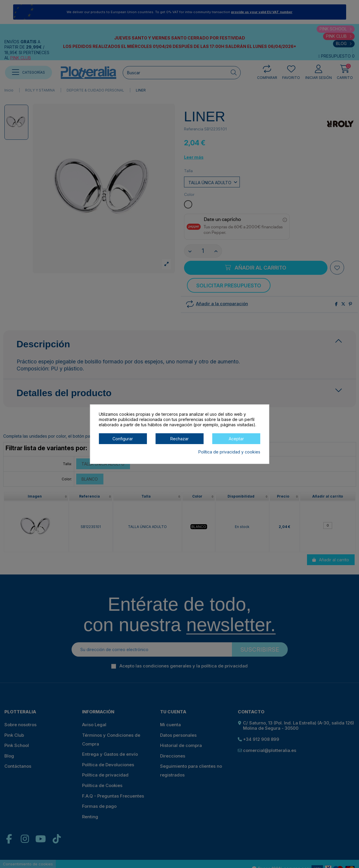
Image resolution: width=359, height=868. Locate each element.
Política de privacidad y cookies (229, 452)
